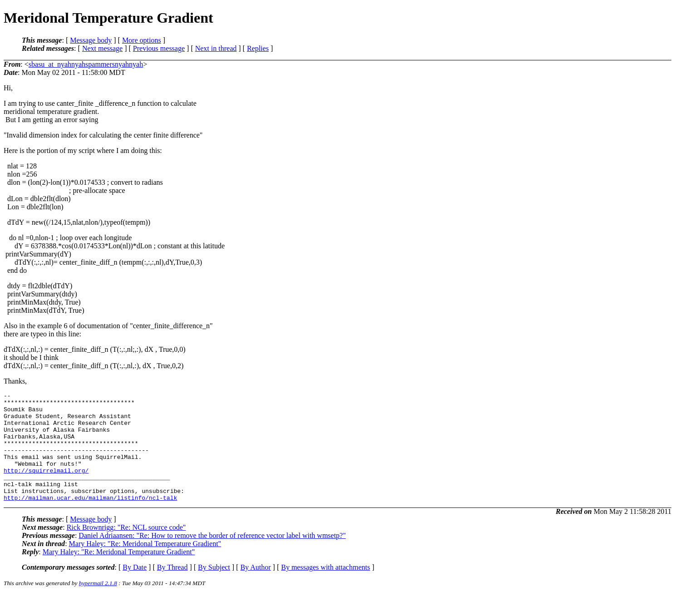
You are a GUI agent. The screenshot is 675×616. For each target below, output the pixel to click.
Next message (102, 48)
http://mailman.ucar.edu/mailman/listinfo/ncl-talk (90, 519)
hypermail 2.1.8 (98, 605)
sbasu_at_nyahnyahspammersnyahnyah (86, 64)
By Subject (214, 589)
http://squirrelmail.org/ (46, 487)
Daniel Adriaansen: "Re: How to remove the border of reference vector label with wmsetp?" (212, 557)
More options (142, 40)
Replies (258, 48)
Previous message (159, 48)
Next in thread (216, 48)
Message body (91, 40)
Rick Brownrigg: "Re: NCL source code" (126, 549)
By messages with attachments (325, 589)
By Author (255, 589)
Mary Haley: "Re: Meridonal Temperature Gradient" (145, 565)
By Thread (172, 589)
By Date (135, 589)
